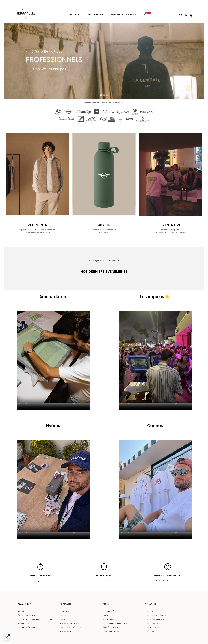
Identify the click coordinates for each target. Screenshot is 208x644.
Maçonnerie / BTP (110, 611)
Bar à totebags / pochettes (156, 619)
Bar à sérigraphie (152, 627)
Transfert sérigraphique (70, 623)
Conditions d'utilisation (27, 627)
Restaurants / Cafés (111, 619)
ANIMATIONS (150, 604)
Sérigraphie (65, 611)
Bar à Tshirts (150, 611)
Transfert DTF (66, 631)
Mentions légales (25, 623)
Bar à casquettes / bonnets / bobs (160, 615)
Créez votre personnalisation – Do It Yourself (36, 619)
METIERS (106, 604)
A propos (21, 611)
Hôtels (105, 615)
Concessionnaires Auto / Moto (115, 623)
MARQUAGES (66, 604)
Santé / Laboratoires (111, 627)
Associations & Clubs (111, 631)
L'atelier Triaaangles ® (27, 615)
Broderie (64, 615)
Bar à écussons (151, 623)
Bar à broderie (151, 631)
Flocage (64, 619)
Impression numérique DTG (72, 627)
